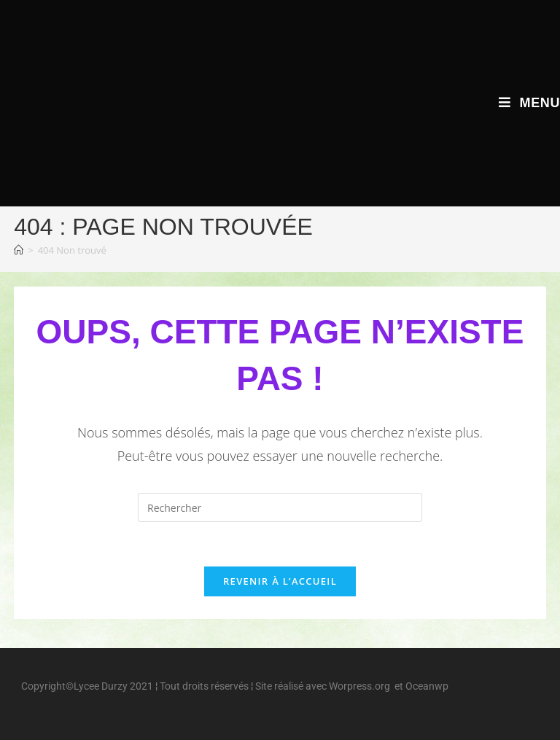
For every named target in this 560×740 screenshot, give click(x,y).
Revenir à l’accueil (280, 581)
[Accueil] (19, 250)
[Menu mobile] (529, 103)
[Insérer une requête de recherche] (280, 507)
